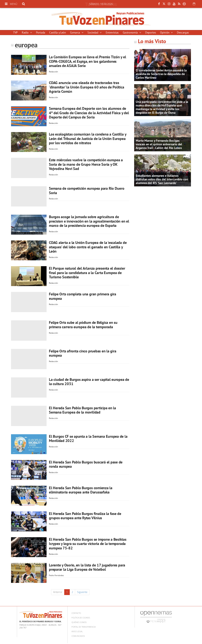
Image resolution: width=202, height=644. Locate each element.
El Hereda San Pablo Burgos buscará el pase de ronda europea (86, 464)
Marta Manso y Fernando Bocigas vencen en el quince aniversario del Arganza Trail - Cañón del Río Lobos (159, 144)
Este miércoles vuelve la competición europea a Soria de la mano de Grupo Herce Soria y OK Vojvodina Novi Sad (86, 164)
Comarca (75, 32)
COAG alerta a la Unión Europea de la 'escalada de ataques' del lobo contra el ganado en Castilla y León (88, 247)
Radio (26, 32)
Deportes (151, 32)
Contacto (76, 613)
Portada (40, 32)
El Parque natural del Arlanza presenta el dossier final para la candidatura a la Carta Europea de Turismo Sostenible (87, 273)
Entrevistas (112, 32)
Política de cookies (81, 618)
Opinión (165, 32)
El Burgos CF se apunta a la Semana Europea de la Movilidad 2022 (88, 439)
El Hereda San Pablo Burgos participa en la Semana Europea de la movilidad (82, 410)
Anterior (58, 592)
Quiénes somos (79, 622)
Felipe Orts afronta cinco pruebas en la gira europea (83, 353)
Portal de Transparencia (84, 627)
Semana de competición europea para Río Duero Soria (87, 191)
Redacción (53, 72)
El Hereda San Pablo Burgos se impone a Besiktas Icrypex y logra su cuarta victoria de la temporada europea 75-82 (88, 544)
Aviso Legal (77, 631)
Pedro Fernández (56, 575)
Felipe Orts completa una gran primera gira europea (83, 296)
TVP (15, 32)
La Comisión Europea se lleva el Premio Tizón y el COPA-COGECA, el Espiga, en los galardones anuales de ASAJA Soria (87, 61)
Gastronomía (131, 32)
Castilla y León (58, 32)
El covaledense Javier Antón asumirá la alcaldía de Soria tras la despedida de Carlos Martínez (161, 74)
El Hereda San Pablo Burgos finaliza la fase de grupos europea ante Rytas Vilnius (85, 516)
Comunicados (78, 636)
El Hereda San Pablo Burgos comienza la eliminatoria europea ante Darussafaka (81, 490)
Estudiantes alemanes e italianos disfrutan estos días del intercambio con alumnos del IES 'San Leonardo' (162, 179)
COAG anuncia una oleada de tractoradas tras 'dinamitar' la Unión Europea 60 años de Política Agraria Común (86, 87)
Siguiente (82, 592)
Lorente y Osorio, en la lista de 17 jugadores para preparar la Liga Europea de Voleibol (87, 567)
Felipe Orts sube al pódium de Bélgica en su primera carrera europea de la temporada (83, 325)
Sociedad (93, 32)
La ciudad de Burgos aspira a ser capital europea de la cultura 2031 (89, 382)
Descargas (183, 32)
